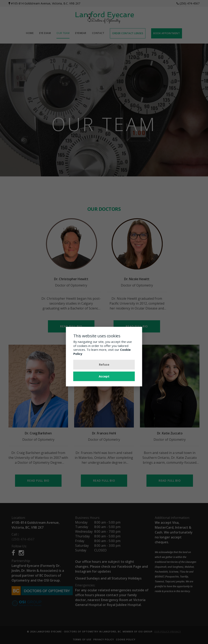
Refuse (104, 364)
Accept (104, 376)
